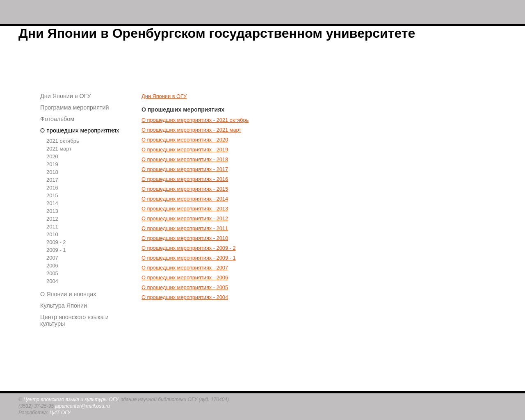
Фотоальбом (57, 119)
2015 (52, 195)
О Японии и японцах (68, 294)
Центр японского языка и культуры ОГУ (71, 399)
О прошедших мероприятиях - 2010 (185, 238)
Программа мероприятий (75, 107)
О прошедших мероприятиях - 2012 (185, 218)
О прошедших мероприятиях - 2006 (185, 277)
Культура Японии (64, 306)
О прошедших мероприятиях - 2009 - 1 (189, 258)
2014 (52, 203)
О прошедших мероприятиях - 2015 (185, 189)
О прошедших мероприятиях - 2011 (185, 228)
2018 (52, 172)
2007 (52, 258)
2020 (52, 156)
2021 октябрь (63, 141)
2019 (52, 164)
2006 (52, 266)
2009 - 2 (56, 242)
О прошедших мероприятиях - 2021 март (191, 130)
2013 (52, 211)
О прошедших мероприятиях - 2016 (185, 179)
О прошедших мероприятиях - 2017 (185, 169)
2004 (52, 281)
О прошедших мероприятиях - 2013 (185, 209)
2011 (52, 227)
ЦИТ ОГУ (60, 413)
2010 (52, 234)
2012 (52, 219)
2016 (52, 188)
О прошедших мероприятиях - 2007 (185, 268)
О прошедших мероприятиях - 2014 (185, 199)
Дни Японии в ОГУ (66, 96)
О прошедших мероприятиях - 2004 (185, 297)
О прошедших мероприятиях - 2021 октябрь (195, 120)
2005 (52, 273)
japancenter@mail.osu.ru (82, 406)
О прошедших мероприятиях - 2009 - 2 (189, 248)
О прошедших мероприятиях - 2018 (185, 159)
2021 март (59, 149)
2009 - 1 (56, 250)
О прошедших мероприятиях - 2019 (185, 150)
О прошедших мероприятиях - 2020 (185, 140)
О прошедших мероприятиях (80, 130)
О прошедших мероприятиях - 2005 (185, 287)
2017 (52, 180)
